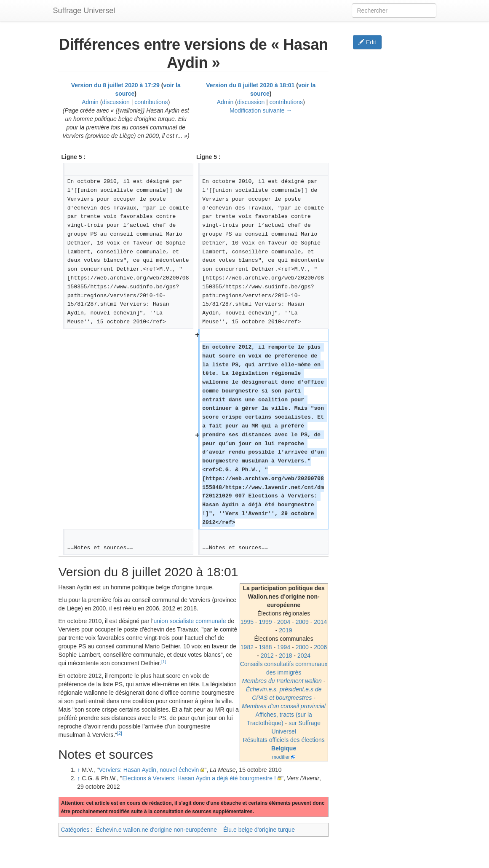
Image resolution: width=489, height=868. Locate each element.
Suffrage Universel (84, 11)
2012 (267, 656)
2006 (320, 647)
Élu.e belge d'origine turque (259, 830)
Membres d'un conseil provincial (284, 706)
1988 (265, 647)
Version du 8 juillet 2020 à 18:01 (250, 85)
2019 (285, 630)
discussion (116, 102)
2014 (320, 622)
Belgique (284, 748)
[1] (164, 661)
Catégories (75, 830)
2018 (285, 656)
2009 (302, 622)
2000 (302, 647)
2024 (304, 656)
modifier (281, 757)
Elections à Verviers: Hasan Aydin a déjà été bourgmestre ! (199, 778)
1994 (284, 647)
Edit (367, 42)
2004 (284, 622)
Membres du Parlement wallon (282, 681)
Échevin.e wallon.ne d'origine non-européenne (156, 830)
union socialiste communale (190, 621)
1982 (247, 647)
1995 (247, 622)
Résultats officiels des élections (283, 740)
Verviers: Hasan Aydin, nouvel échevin (149, 770)
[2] (120, 733)
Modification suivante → (261, 110)
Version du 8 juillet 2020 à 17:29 (115, 85)
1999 (265, 622)
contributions (151, 102)
